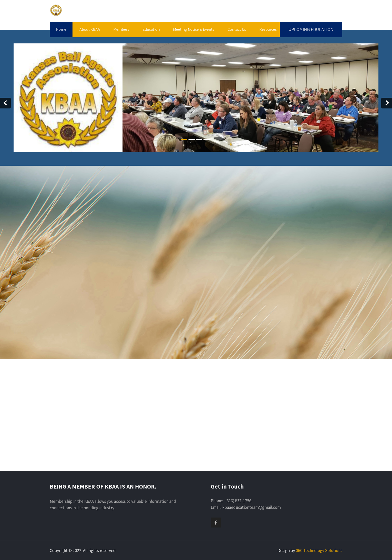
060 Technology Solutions (319, 551)
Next (387, 103)
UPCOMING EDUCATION (311, 29)
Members (121, 29)
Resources (268, 29)
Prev (5, 103)
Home (61, 29)
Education (151, 29)
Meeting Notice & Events (194, 29)
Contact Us (237, 29)
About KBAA (90, 29)
